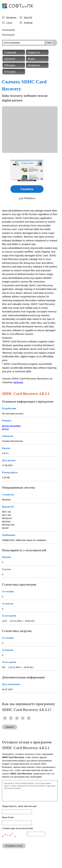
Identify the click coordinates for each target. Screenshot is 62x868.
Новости (34, 52)
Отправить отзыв (14, 846)
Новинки (34, 65)
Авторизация (8, 30)
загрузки (18, 382)
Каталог (10, 59)
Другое (5, 429)
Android (28, 23)
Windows (11, 17)
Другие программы (11, 426)
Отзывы (10, 72)
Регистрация (8, 35)
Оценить (10, 727)
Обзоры (10, 65)
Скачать (27, 189)
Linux (9, 23)
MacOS (28, 17)
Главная (10, 52)
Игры (31, 59)
